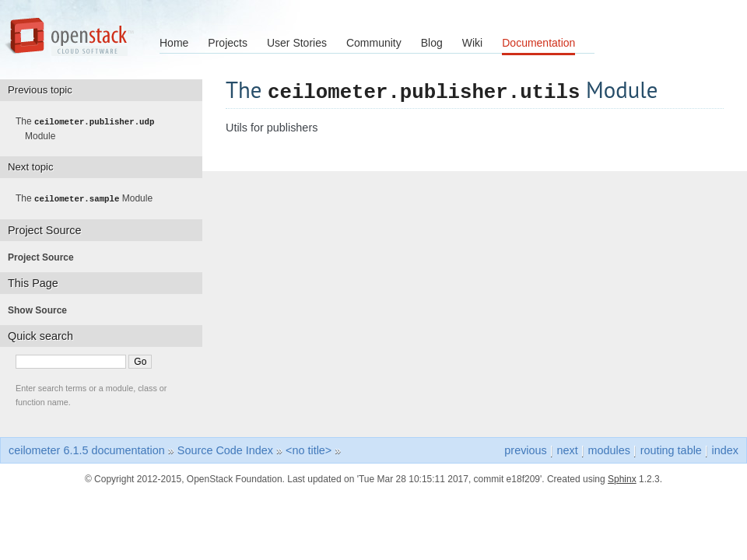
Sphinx (622, 478)
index (725, 449)
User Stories (297, 43)
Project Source (46, 256)
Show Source (42, 309)
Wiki (472, 43)
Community (374, 43)
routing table (671, 449)
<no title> (309, 449)
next (568, 449)
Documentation (538, 43)
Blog (432, 43)
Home (174, 43)
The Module (89, 128)
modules (608, 449)
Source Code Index (225, 449)
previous (525, 449)
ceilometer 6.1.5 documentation (87, 449)
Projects (228, 43)
